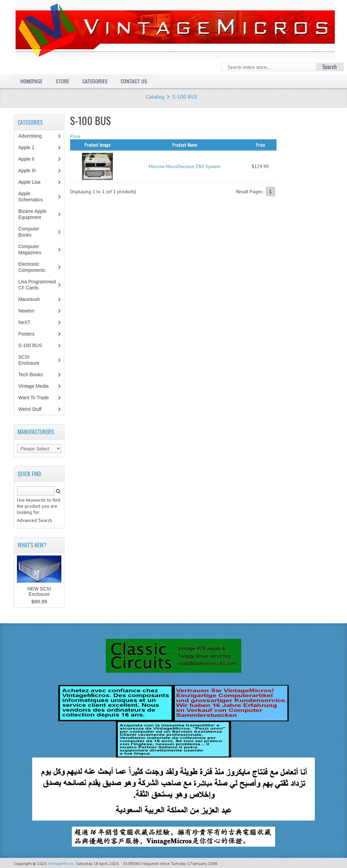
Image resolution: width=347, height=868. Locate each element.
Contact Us (134, 81)
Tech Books (35, 375)
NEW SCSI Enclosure (39, 591)
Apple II (30, 159)
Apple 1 (30, 147)
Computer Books (30, 232)
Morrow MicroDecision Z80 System (185, 166)
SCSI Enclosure (32, 360)
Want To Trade (34, 398)
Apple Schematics (34, 197)
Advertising (34, 136)
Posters (30, 334)
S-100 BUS (185, 97)
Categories (95, 81)
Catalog (155, 97)
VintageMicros (61, 863)
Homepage (31, 81)
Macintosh (33, 299)
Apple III (30, 170)
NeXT (24, 322)
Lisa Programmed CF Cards (37, 285)
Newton (26, 311)
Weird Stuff (34, 409)
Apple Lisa (34, 182)
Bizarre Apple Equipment (33, 214)
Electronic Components (35, 267)
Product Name (185, 145)
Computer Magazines (35, 249)
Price (75, 136)
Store (62, 81)
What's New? (32, 545)
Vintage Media (37, 386)
